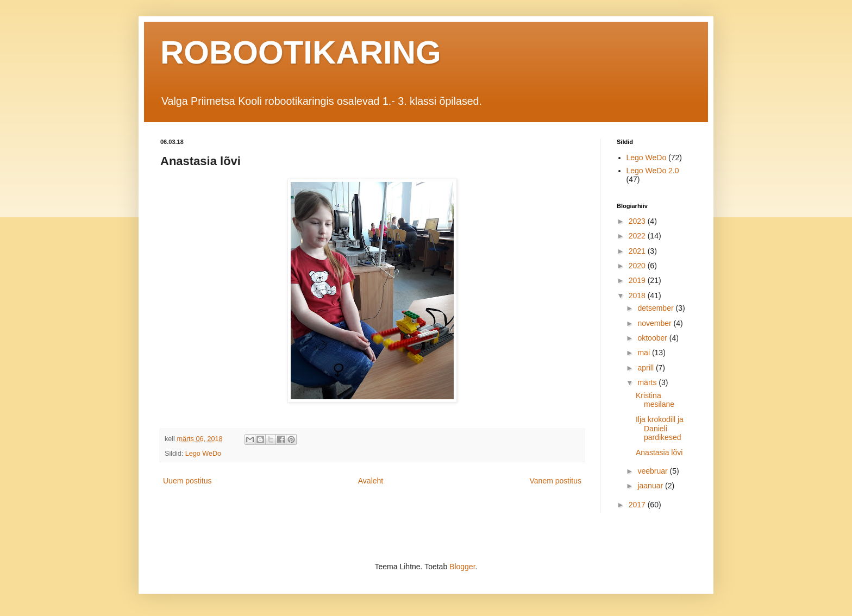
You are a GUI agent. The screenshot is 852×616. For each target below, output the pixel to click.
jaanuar (651, 486)
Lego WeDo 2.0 (653, 171)
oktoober (653, 338)
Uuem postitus (187, 481)
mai (644, 353)
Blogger (462, 567)
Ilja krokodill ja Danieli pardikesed (660, 429)
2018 (638, 296)
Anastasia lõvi (659, 452)
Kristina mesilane (655, 400)
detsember (656, 308)
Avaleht (371, 481)
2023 (638, 221)
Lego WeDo (203, 454)
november (655, 323)
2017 (638, 505)
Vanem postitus (556, 481)
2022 (638, 236)
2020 (638, 266)
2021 (638, 251)
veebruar (653, 471)
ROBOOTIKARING (301, 52)
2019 (638, 280)
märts (648, 382)
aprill (646, 368)
